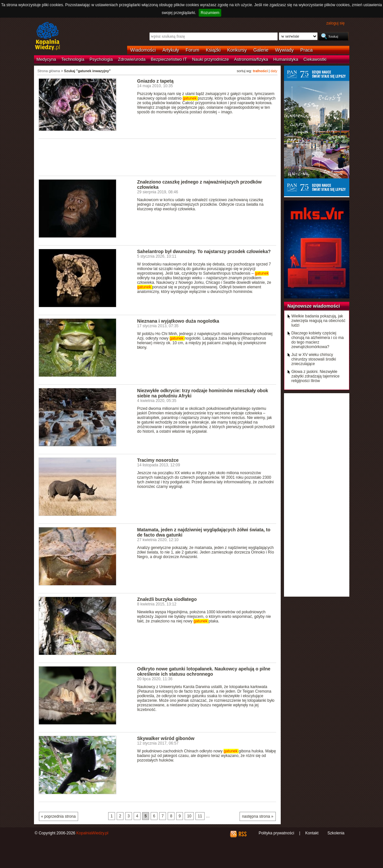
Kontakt (312, 833)
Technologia (73, 59)
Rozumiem (210, 13)
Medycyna (46, 59)
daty (274, 71)
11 (200, 816)
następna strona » (258, 816)
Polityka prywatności (276, 833)
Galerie (261, 50)
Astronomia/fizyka (251, 59)
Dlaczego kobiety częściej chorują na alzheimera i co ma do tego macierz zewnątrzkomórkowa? (318, 340)
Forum (192, 50)
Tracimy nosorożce (158, 460)
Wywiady (284, 50)
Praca (307, 50)
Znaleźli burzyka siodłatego (167, 599)
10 (189, 816)
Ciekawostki (315, 59)
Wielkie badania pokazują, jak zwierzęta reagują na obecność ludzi (318, 321)
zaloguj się (335, 23)
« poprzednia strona (58, 816)
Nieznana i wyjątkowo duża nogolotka (178, 321)
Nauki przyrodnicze (210, 59)
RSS (242, 834)
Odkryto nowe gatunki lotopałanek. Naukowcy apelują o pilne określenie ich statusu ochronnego (204, 671)
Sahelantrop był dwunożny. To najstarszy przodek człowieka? (204, 251)
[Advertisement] (158, 157)
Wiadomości (143, 50)
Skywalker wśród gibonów (166, 738)
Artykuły (171, 50)
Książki (213, 50)
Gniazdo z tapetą (155, 81)
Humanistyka (286, 59)
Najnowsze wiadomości (314, 306)
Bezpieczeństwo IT (169, 59)
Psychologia (101, 59)
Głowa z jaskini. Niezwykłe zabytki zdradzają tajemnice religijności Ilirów (316, 376)
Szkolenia (336, 833)
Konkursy (237, 50)
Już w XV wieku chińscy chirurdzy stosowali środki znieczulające (314, 359)
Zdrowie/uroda (132, 59)
